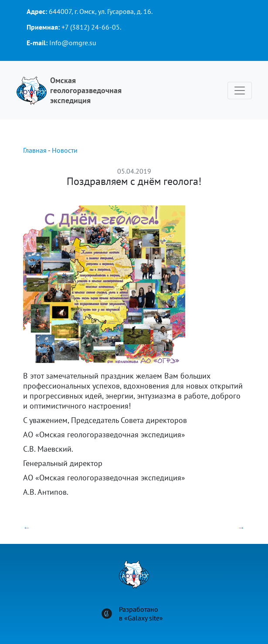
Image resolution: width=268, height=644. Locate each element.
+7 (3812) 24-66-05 (91, 27)
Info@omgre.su (73, 43)
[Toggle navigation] (240, 91)
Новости (65, 150)
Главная (35, 150)
